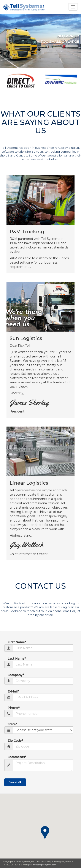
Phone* (13, 708)
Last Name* (17, 659)
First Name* (17, 642)
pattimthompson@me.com (42, 865)
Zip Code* (15, 741)
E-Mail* (13, 691)
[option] (20, 80)
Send (15, 782)
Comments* (17, 757)
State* (12, 724)
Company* (16, 675)
